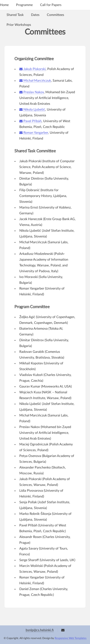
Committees (55, 15)
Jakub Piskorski (35, 69)
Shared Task (15, 15)
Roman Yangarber (36, 133)
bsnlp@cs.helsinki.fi (40, 630)
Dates (35, 15)
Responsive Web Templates (71, 638)
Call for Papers (51, 5)
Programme (24, 5)
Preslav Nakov (34, 92)
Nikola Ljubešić (34, 110)
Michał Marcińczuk (37, 81)
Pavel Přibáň (32, 121)
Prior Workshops (19, 25)
